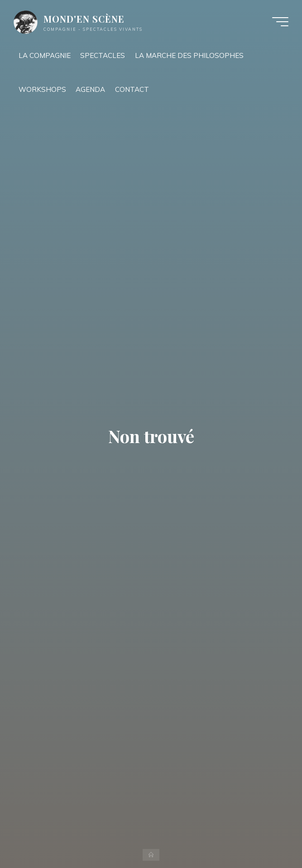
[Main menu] (280, 22)
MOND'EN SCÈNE (84, 19)
